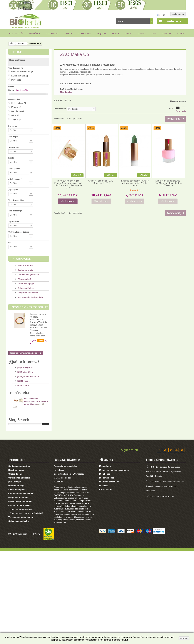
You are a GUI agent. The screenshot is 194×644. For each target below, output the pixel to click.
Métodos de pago (26, 284)
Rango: (12, 90)
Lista (184, 109)
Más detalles (66, 92)
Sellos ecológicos (26, 288)
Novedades (59, 563)
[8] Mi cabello (23, 393)
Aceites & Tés (16, 34)
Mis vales (104, 579)
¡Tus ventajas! (24, 279)
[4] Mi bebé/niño (25, 398)
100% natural (19, 103)
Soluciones (85, 34)
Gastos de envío (25, 270)
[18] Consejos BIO (26, 366)
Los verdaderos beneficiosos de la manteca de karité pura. (36, 452)
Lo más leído (19, 443)
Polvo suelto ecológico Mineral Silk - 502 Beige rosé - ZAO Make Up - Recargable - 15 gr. (68, 184)
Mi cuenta (106, 553)
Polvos (16, 80)
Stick (15, 115)
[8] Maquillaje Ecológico (28, 411)
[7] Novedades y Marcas (28, 416)
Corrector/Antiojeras (22, 72)
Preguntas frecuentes (28, 293)
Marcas (142, 34)
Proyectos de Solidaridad (20, 595)
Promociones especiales (30, 307)
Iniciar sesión (178, 14)
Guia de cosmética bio (19, 614)
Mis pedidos (105, 559)
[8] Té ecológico (25, 425)
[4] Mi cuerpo (23, 384)
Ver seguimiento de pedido (30, 297)
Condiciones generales (28, 275)
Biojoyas (102, 34)
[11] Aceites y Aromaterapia (30, 407)
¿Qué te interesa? (24, 362)
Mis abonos (105, 567)
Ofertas (167, 34)
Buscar (151, 21)
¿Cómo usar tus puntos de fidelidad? (26, 606)
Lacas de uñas (20, 76)
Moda (129, 34)
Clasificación (60, 109)
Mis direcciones (107, 571)
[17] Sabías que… (25, 371)
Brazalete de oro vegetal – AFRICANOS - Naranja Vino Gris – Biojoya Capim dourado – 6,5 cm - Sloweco (39, 322)
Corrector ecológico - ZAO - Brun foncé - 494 (102, 182)
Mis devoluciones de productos (114, 563)
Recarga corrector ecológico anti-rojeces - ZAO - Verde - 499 (135, 183)
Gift (154, 34)
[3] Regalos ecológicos (28, 421)
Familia (69, 34)
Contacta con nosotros (19, 559)
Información (21, 259)
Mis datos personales (109, 575)
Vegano (16, 119)
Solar (181, 34)
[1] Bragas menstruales (28, 434)
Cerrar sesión (106, 583)
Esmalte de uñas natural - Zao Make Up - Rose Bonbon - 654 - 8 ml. (168, 183)
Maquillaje (53, 34)
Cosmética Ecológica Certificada (69, 567)
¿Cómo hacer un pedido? (20, 603)
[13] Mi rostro (23, 380)
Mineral (16, 107)
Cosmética (35, 34)
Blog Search (19, 509)
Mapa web (59, 575)
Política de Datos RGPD (19, 599)
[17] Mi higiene (24, 389)
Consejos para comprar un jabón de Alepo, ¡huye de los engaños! (37, 484)
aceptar (184, 638)
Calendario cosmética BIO (21, 587)
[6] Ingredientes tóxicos (28, 375)
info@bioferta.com (165, 590)
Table (178, 109)
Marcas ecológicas (63, 571)
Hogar (116, 34)
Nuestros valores (25, 265)
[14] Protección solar (27, 402)
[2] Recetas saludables (28, 430)
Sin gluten (18, 111)
